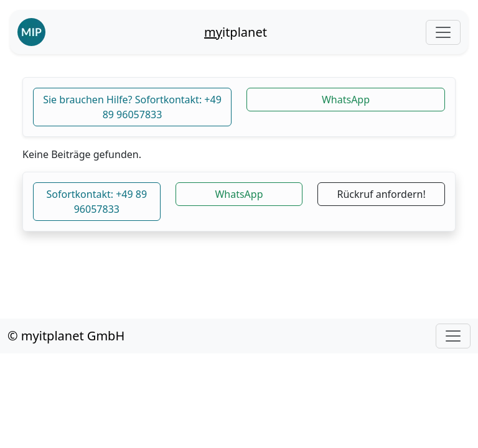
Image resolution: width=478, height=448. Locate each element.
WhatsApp (346, 100)
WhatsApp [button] (239, 194)
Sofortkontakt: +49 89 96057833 (97, 202)
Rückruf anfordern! (382, 194)
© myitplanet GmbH (66, 336)
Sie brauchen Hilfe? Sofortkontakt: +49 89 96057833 (132, 107)
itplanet (236, 32)
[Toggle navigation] (443, 32)
